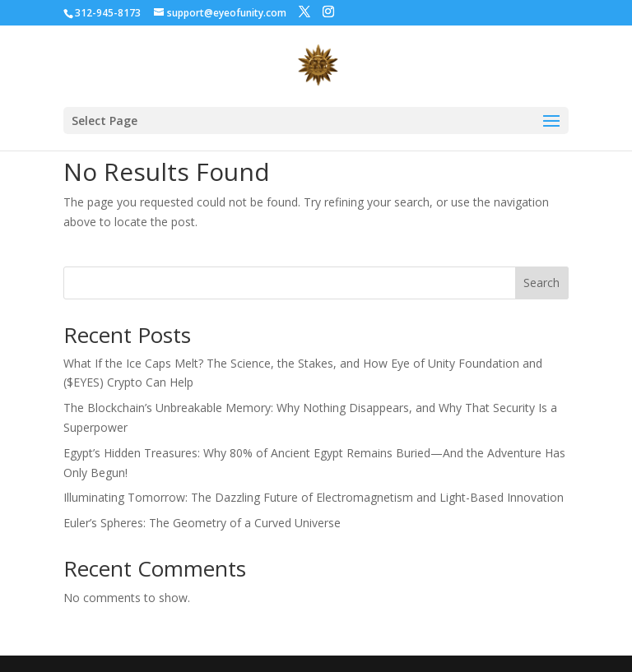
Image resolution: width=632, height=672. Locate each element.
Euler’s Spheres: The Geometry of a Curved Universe (202, 523)
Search (541, 283)
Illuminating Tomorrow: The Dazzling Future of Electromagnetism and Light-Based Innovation (314, 497)
